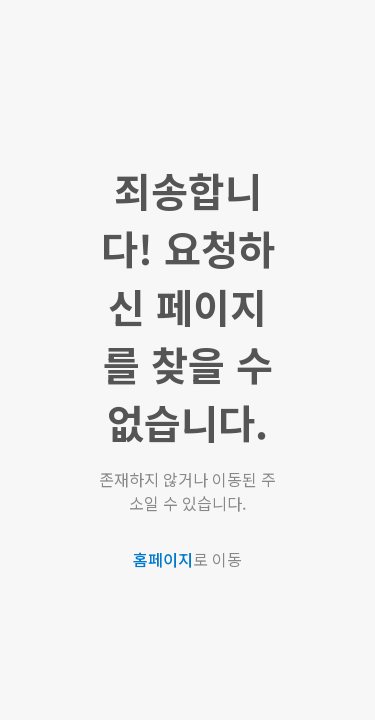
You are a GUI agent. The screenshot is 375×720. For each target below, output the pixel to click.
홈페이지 (163, 558)
